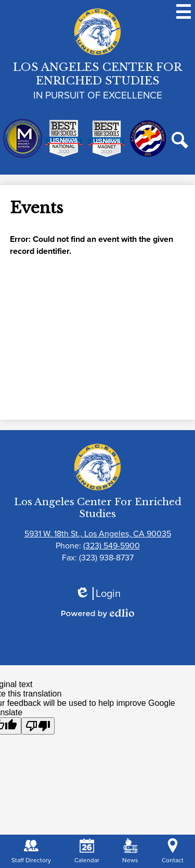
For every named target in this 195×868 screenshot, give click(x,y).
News (130, 852)
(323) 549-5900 (112, 546)
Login (98, 594)
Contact (173, 852)
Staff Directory (31, 852)
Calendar (87, 852)
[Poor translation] (38, 726)
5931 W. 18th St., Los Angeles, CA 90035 (98, 534)
